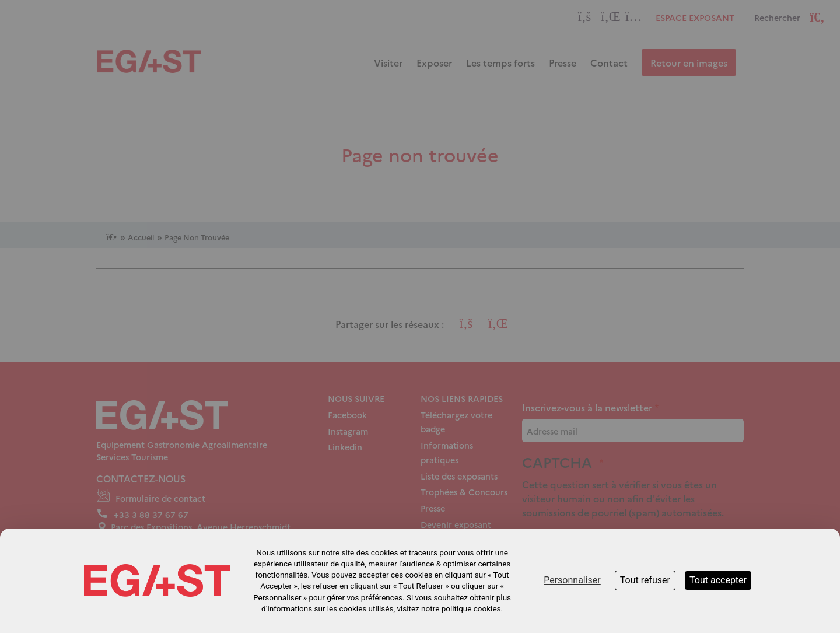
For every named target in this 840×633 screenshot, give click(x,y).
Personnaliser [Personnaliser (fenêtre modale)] (572, 580)
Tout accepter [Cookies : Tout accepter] (718, 580)
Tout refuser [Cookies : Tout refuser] (645, 580)
